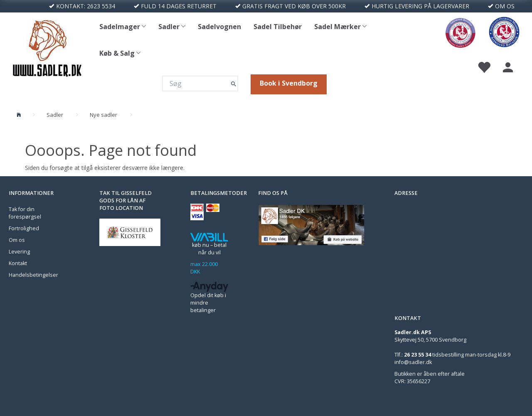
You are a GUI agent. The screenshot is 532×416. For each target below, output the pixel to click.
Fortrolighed (24, 228)
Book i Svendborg (289, 83)
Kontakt (18, 263)
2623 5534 (101, 6)
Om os (17, 240)
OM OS (505, 6)
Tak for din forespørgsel (25, 213)
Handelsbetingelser (33, 275)
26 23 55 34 (417, 355)
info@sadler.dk (413, 362)
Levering (19, 252)
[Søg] (234, 84)
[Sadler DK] (47, 47)
